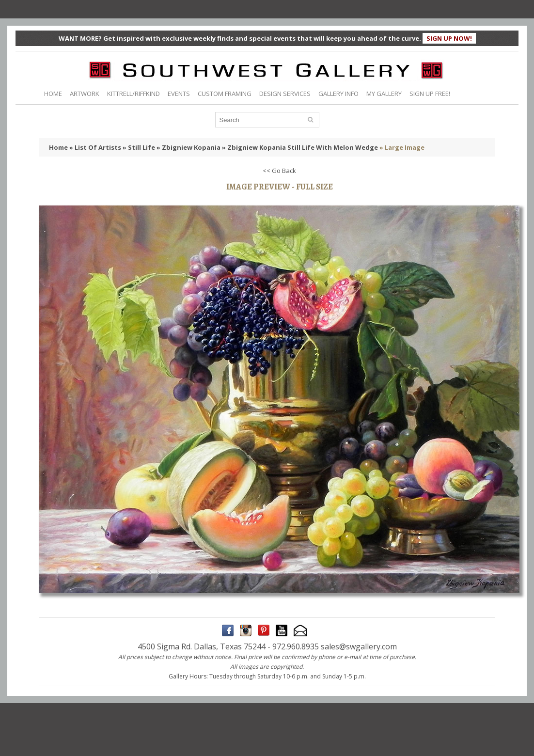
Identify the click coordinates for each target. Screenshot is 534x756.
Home (58, 147)
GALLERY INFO (338, 94)
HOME (53, 94)
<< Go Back (279, 171)
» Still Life (139, 147)
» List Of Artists (95, 147)
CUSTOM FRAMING (225, 94)
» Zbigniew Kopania (188, 147)
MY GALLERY (384, 94)
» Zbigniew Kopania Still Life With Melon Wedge (300, 147)
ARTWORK (85, 94)
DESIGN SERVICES (285, 94)
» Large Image (402, 147)
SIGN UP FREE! (430, 94)
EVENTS (179, 94)
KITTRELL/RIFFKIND (133, 94)
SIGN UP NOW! (449, 38)
